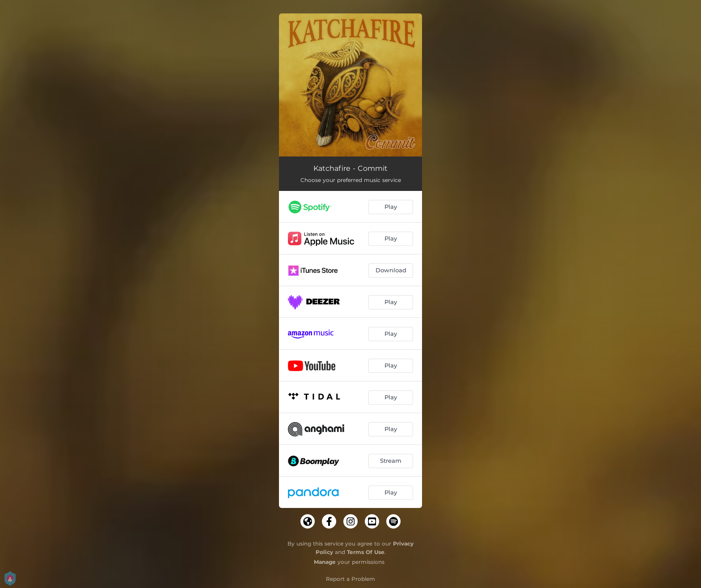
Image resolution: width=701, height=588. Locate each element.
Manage (325, 562)
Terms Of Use (366, 552)
